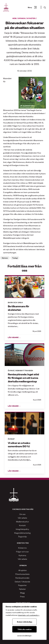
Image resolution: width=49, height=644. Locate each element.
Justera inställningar (24, 636)
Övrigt (11, 370)
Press (22, 596)
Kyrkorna (22, 555)
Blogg (22, 593)
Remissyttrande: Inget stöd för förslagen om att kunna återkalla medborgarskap (23, 378)
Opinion (22, 18)
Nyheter (31, 18)
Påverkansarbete (22, 574)
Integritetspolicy (22, 529)
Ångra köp (22, 536)
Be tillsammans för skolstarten (18, 308)
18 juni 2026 (37, 331)
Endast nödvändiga (25, 622)
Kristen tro (22, 548)
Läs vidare (13, 337)
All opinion (22, 570)
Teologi (15, 258)
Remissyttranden (24, 370)
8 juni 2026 (37, 400)
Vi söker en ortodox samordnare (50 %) (19, 445)
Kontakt (22, 525)
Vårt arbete (22, 518)
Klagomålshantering (22, 533)
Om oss (22, 514)
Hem (14, 18)
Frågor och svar (22, 551)
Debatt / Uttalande (22, 581)
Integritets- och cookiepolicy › (29, 615)
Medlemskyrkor (22, 521)
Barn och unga (15, 302)
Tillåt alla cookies (24, 629)
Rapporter (22, 585)
